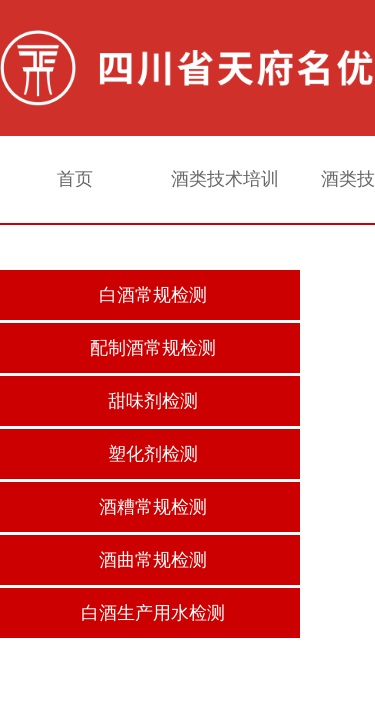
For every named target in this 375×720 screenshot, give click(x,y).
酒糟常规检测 (153, 507)
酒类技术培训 (225, 179)
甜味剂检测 (153, 401)
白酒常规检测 (153, 295)
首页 (75, 179)
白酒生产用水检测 (153, 613)
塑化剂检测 (153, 454)
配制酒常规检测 (153, 348)
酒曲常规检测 (153, 560)
